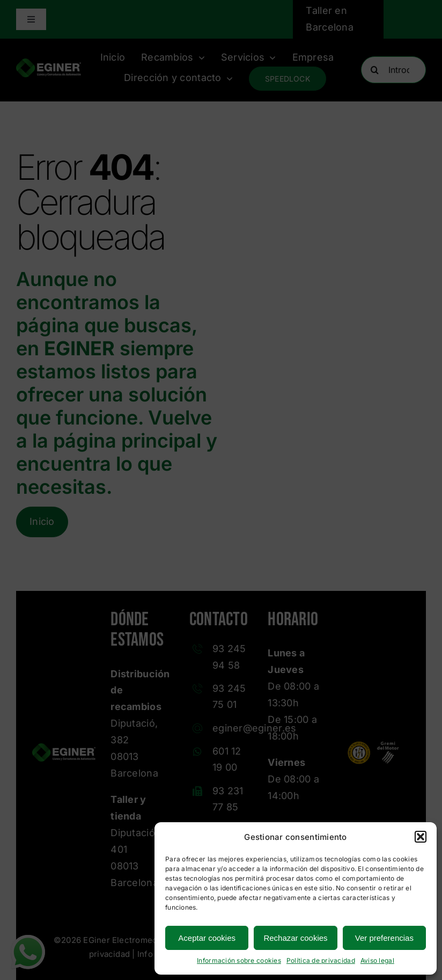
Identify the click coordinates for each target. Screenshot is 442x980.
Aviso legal (377, 960)
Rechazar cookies (295, 938)
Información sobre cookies (239, 960)
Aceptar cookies (207, 938)
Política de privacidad (321, 960)
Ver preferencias (384, 938)
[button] (421, 837)
